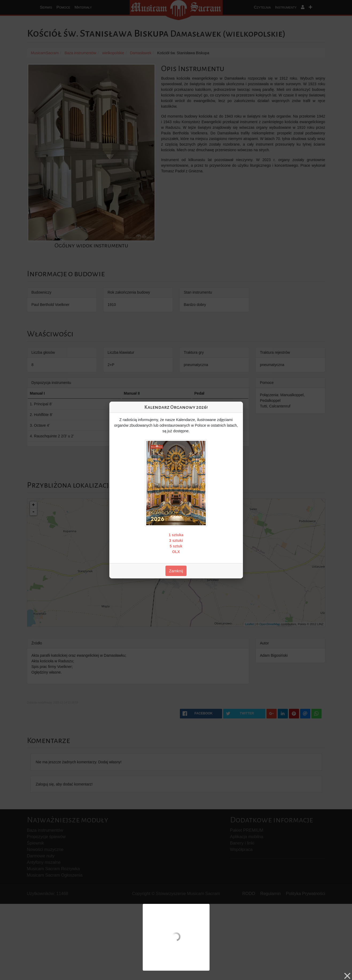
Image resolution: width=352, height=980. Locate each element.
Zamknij (176, 571)
